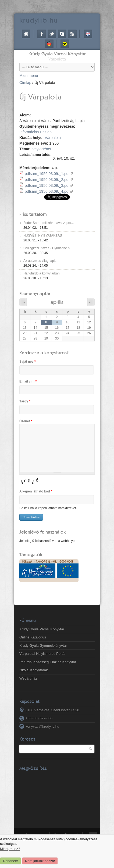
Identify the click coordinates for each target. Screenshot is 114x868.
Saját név (28, 362)
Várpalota (53, 138)
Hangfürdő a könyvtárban (42, 273)
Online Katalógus (33, 637)
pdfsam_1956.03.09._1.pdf (49, 174)
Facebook (42, 34)
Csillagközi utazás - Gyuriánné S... (48, 248)
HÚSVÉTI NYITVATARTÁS (43, 235)
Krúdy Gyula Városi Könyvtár (57, 54)
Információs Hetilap (35, 132)
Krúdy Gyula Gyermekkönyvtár (43, 646)
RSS (72, 34)
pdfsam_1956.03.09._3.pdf (49, 185)
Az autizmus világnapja (40, 261)
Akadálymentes (65, 44)
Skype (62, 34)
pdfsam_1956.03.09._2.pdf (49, 180)
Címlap (26, 34)
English (88, 34)
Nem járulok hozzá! (40, 861)
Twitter (52, 34)
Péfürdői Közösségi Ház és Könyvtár (48, 662)
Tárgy (25, 401)
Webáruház (28, 678)
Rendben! (10, 861)
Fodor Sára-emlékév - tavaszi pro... (49, 223)
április (57, 302)
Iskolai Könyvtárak (34, 670)
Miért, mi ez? (10, 849)
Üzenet (26, 421)
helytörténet (41, 149)
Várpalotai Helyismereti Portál (42, 654)
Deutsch (49, 44)
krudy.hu (39, 20)
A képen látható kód (36, 491)
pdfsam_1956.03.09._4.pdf (49, 191)
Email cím (28, 381)
